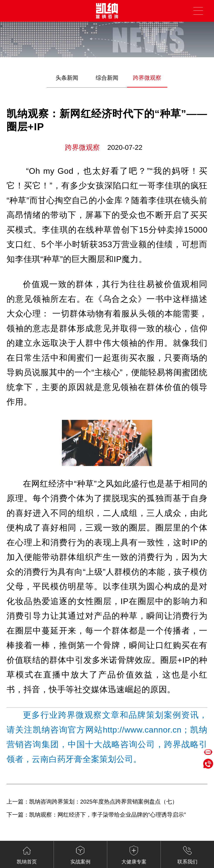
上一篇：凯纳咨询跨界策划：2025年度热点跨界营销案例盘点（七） (92, 802)
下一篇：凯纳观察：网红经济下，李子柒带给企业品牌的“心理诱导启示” (96, 815)
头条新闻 (67, 78)
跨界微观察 (147, 78)
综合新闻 (107, 78)
